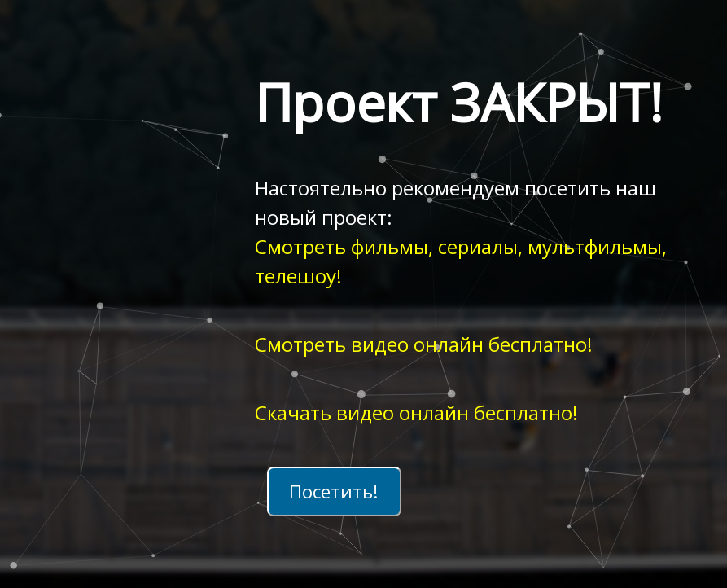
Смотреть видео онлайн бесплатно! (424, 344)
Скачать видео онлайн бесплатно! (416, 412)
